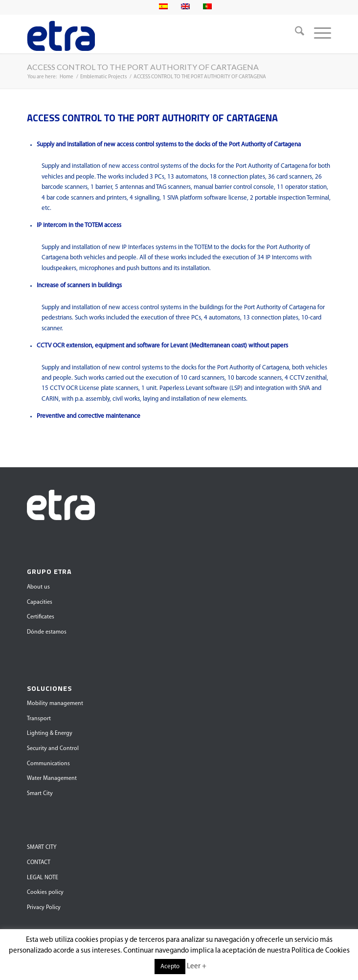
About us (38, 587)
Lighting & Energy (50, 733)
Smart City (40, 794)
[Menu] (318, 34)
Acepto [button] (170, 967)
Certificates (41, 617)
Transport (39, 719)
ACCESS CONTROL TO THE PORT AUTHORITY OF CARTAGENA (143, 67)
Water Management (52, 778)
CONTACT (39, 863)
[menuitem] (295, 34)
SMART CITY (42, 847)
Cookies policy (45, 892)
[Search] (295, 34)
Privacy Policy (44, 908)
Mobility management (55, 704)
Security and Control (53, 749)
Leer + (197, 967)
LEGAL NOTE (43, 878)
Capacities (40, 602)
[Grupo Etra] (149, 34)
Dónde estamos (47, 632)
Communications (48, 764)
